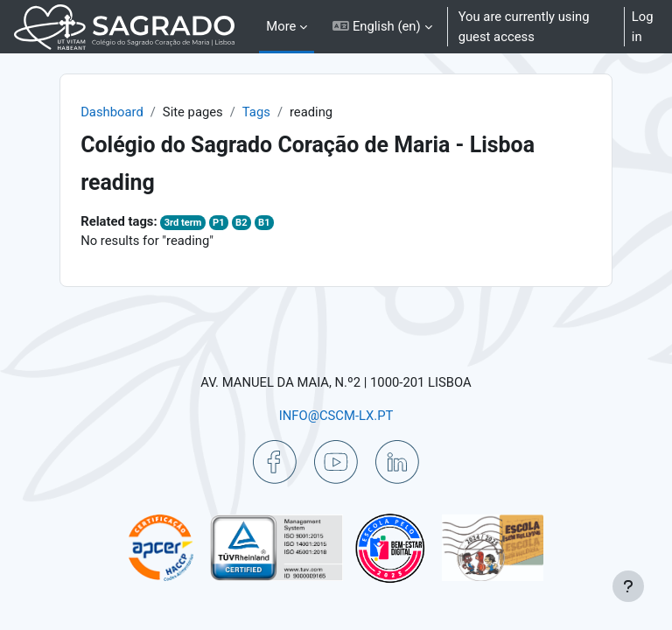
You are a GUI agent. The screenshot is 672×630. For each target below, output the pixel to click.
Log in (643, 26)
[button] (382, 27)
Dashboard (112, 112)
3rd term (183, 223)
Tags (256, 112)
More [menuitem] (281, 26)
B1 (264, 223)
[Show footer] (628, 586)
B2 (241, 223)
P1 (219, 223)
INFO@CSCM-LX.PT (336, 416)
